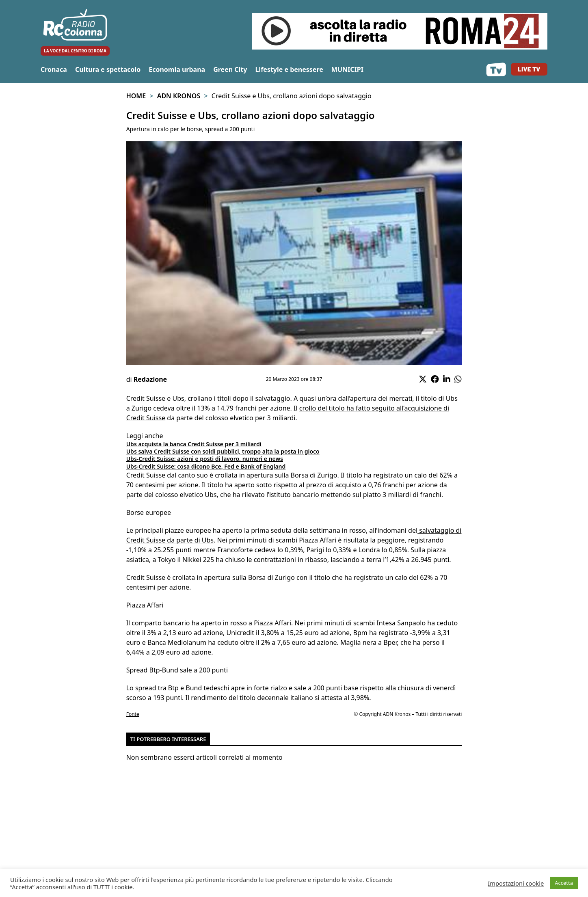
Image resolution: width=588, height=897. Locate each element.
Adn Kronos (179, 96)
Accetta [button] (564, 883)
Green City (230, 69)
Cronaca (54, 69)
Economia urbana (177, 69)
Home (136, 96)
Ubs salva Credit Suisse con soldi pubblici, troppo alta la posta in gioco (223, 451)
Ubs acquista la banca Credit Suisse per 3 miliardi (194, 444)
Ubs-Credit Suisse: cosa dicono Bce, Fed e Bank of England (206, 466)
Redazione (150, 379)
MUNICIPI (347, 69)
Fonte (133, 714)
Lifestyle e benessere (289, 69)
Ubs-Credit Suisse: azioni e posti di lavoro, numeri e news (205, 459)
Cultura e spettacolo (108, 69)
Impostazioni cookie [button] (516, 883)
